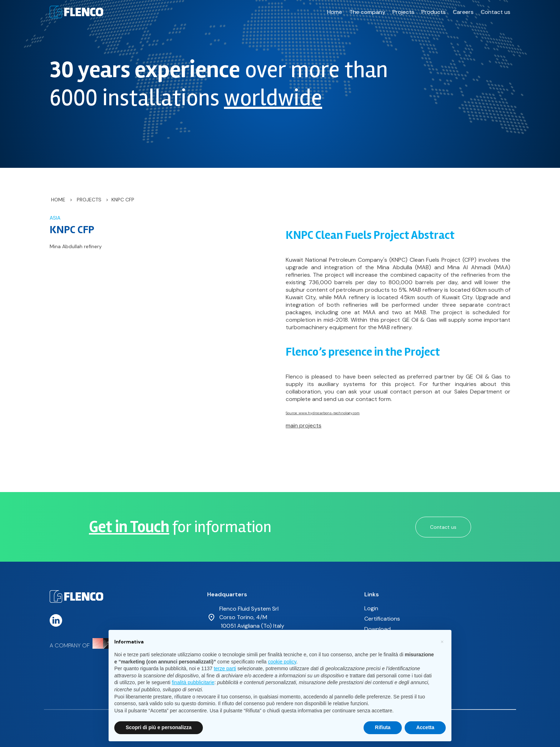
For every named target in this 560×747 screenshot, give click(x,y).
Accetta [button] (425, 727)
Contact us (496, 12)
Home (335, 12)
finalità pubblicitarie (193, 682)
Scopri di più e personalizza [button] (159, 727)
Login (371, 608)
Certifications (382, 619)
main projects (304, 425)
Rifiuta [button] (383, 727)
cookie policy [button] (282, 662)
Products (434, 12)
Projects (403, 12)
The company (367, 12)
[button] (442, 641)
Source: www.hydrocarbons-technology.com (323, 413)
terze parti (225, 668)
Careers (463, 12)
